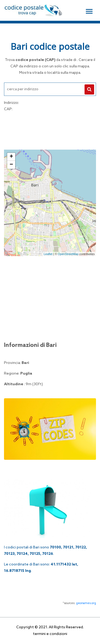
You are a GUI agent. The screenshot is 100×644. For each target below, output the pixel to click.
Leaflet (48, 254)
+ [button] (11, 157)
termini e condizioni (50, 634)
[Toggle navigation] (89, 11)
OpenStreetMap (68, 254)
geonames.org (86, 603)
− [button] (11, 165)
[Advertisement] (50, 130)
